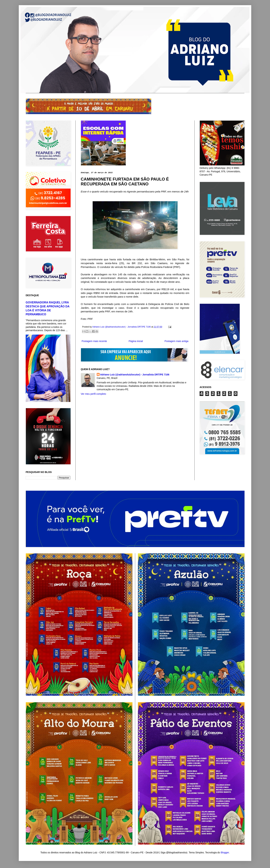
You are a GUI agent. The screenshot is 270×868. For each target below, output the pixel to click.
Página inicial (136, 341)
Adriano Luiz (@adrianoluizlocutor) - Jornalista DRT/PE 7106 (135, 375)
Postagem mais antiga (176, 341)
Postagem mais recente (94, 341)
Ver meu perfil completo (93, 394)
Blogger (225, 852)
